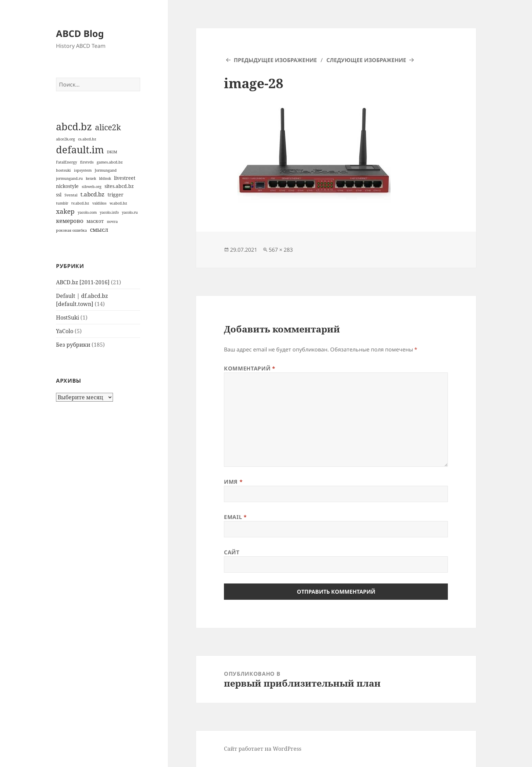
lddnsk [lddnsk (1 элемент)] (105, 178)
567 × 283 (281, 250)
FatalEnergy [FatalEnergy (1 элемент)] (66, 162)
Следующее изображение (366, 60)
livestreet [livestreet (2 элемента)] (125, 178)
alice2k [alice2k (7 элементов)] (108, 127)
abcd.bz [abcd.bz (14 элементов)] (74, 127)
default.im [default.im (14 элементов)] (80, 150)
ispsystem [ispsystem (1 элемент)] (83, 170)
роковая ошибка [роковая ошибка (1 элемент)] (71, 230)
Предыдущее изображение (275, 60)
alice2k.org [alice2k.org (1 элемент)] (65, 139)
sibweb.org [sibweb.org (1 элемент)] (92, 187)
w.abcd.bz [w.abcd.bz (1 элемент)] (118, 203)
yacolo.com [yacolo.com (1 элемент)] (87, 212)
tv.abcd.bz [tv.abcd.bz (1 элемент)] (80, 203)
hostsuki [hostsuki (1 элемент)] (63, 170)
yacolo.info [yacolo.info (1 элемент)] (109, 212)
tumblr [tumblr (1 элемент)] (62, 203)
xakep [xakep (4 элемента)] (65, 211)
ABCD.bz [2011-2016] (83, 282)
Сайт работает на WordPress (263, 749)
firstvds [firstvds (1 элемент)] (87, 162)
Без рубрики (73, 345)
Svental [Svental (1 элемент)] (71, 195)
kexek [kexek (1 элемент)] (91, 178)
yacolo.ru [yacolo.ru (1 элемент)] (130, 212)
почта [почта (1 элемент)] (112, 222)
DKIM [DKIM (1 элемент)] (112, 152)
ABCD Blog (80, 33)
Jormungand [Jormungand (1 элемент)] (106, 170)
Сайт (232, 552)
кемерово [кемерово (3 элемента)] (70, 221)
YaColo (65, 331)
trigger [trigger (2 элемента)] (116, 195)
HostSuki (68, 318)
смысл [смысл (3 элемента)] (99, 229)
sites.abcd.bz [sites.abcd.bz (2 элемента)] (119, 186)
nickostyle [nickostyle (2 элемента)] (67, 186)
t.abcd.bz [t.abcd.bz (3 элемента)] (92, 194)
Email (235, 517)
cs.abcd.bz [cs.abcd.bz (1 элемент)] (87, 139)
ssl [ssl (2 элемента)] (59, 195)
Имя (233, 482)
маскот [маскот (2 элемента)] (95, 221)
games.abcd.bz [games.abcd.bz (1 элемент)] (110, 162)
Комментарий (250, 368)
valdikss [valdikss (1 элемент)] (99, 203)
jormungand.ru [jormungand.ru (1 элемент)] (69, 178)
